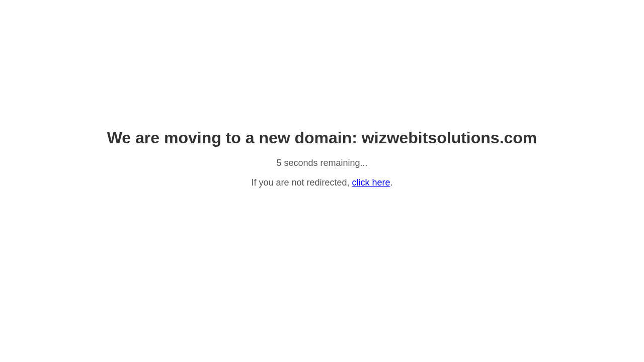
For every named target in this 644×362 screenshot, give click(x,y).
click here (371, 183)
